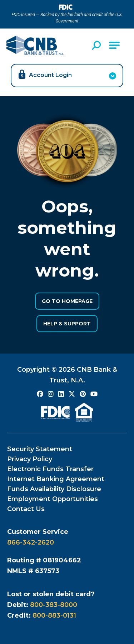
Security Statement (40, 449)
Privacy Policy (30, 459)
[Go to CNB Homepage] (35, 45)
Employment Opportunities (53, 499)
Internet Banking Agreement (56, 479)
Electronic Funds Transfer (50, 469)
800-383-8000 (54, 605)
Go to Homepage (67, 301)
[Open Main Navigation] (114, 45)
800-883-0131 (54, 615)
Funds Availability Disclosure (54, 489)
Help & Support (67, 324)
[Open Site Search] (97, 45)
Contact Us (26, 509)
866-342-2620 (31, 542)
